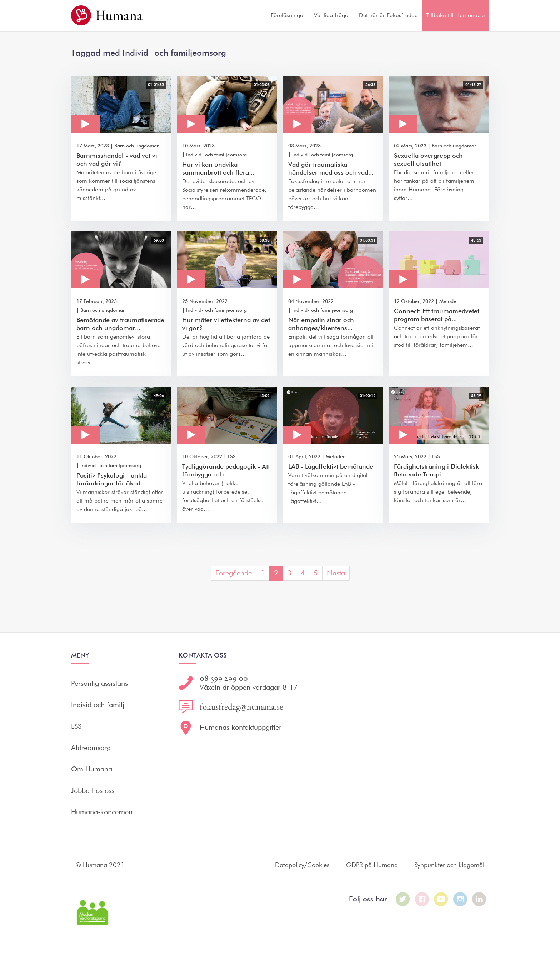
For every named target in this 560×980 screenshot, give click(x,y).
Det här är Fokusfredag (388, 16)
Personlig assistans (99, 684)
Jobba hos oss (93, 791)
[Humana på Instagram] (460, 899)
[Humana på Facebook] (422, 899)
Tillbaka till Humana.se (456, 16)
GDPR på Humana (372, 865)
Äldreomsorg (91, 748)
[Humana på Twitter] (403, 899)
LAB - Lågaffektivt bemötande (331, 467)
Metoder (449, 301)
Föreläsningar (288, 16)
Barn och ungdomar (136, 146)
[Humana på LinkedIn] (479, 899)
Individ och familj (98, 705)
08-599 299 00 (224, 678)
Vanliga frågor (332, 16)
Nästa (336, 573)
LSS (232, 457)
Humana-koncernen (102, 812)
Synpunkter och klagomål (449, 865)
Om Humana (92, 769)
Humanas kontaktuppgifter (241, 727)
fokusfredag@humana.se (241, 707)
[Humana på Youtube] (441, 899)
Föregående (234, 573)
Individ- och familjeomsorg (216, 155)
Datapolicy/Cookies (302, 865)
